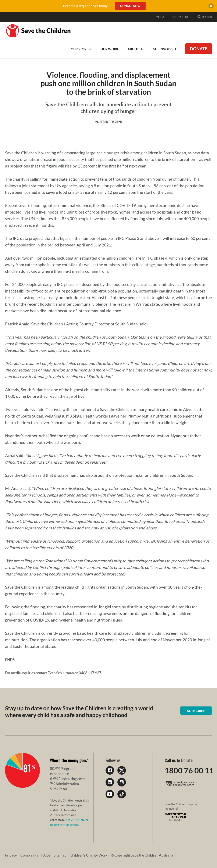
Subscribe (196, 711)
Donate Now (130, 6)
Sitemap (60, 855)
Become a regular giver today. (86, 6)
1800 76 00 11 (189, 770)
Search (204, 17)
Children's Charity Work (89, 855)
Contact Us (181, 17)
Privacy (11, 855)
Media (160, 17)
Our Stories (81, 49)
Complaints (29, 855)
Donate (199, 49)
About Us (136, 49)
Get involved (164, 49)
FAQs (46, 855)
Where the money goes (68, 760)
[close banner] (211, 7)
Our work (109, 49)
